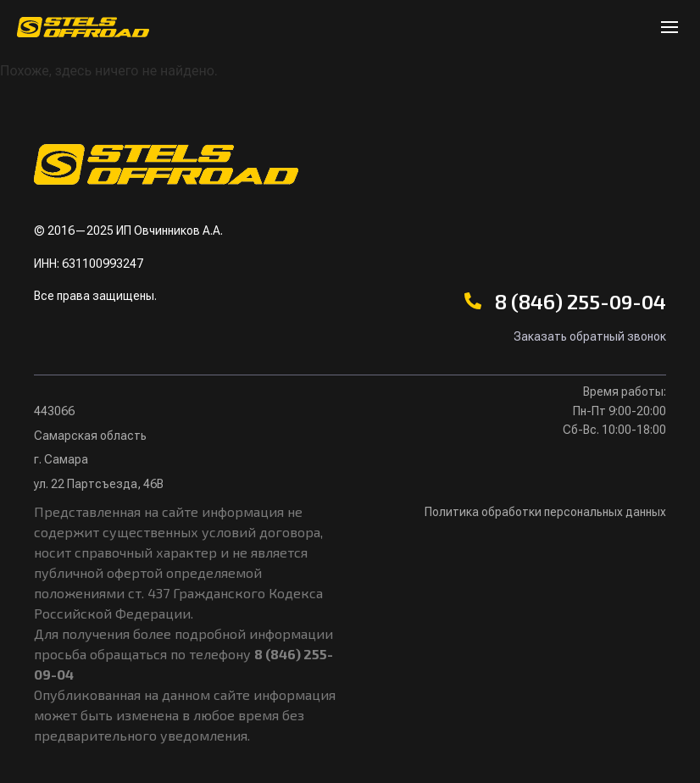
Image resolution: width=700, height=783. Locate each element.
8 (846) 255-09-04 (581, 301)
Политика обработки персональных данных (545, 512)
